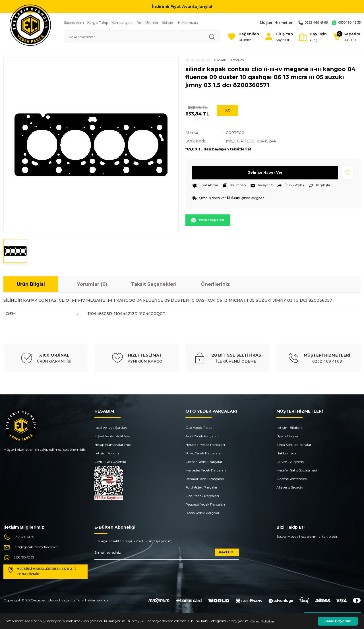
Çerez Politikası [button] (263, 621)
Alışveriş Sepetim (290, 487)
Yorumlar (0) (92, 284)
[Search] (134, 37)
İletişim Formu (107, 453)
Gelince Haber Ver (265, 173)
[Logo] (30, 25)
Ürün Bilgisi (31, 284)
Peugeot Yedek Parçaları (205, 504)
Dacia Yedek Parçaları (203, 513)
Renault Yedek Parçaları (205, 479)
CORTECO (236, 133)
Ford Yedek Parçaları (202, 487)
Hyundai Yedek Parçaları (205, 445)
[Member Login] (269, 37)
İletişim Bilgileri (289, 428)
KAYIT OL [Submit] (227, 552)
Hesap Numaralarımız (113, 445)
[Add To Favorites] (348, 173)
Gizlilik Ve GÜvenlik (110, 462)
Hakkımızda (286, 453)
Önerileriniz (215, 284)
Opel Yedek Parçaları (202, 496)
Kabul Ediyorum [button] (338, 621)
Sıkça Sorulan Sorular (294, 445)
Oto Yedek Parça (199, 428)
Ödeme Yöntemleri (292, 479)
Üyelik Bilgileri (288, 436)
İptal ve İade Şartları (111, 428)
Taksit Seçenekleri (154, 284)
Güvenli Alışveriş (290, 462)
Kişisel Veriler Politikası (112, 436)
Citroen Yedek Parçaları (204, 462)
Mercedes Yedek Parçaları (206, 470)
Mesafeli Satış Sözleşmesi (297, 470)
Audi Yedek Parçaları (202, 436)
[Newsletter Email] (167, 554)
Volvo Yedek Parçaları (203, 453)
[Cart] (344, 37)
